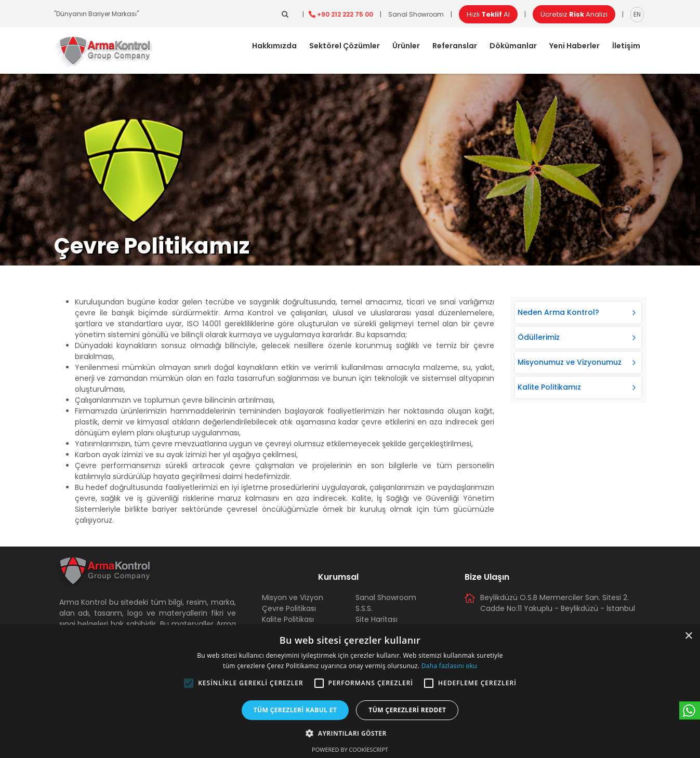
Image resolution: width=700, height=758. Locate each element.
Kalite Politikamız (549, 387)
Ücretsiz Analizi (574, 14)
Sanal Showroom (416, 14)
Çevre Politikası (289, 608)
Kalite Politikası (288, 619)
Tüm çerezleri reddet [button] (407, 710)
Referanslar (455, 46)
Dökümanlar (513, 46)
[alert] (350, 691)
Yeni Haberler (574, 46)
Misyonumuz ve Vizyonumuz (570, 362)
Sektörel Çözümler (345, 46)
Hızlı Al (488, 14)
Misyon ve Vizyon (293, 597)
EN (637, 14)
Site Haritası (377, 619)
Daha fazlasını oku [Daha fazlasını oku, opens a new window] (449, 666)
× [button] (688, 636)
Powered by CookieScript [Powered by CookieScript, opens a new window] (350, 749)
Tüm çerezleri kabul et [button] (295, 710)
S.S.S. (364, 608)
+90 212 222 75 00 (345, 14)
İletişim (626, 46)
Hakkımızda (274, 46)
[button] (189, 683)
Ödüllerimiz (539, 337)
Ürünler (406, 46)
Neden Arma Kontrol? (558, 312)
